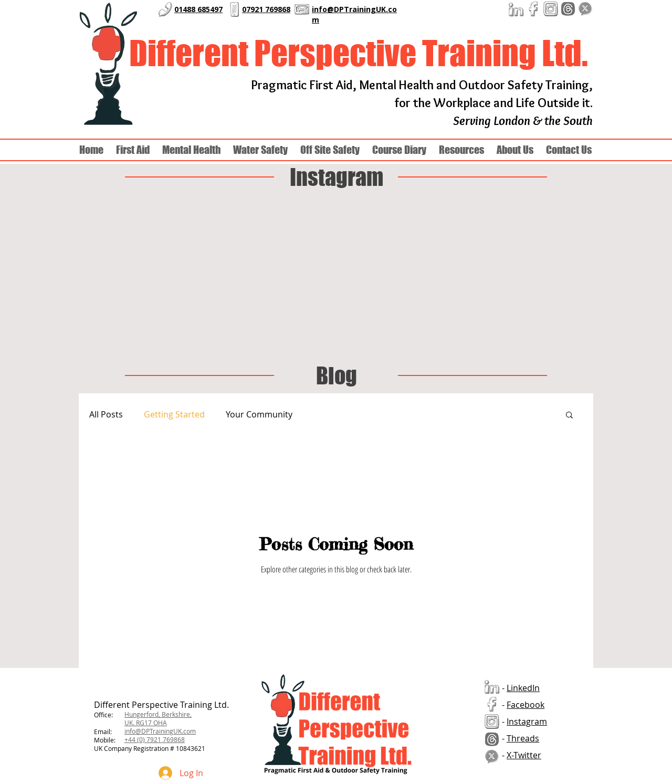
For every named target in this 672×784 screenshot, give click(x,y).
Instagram (527, 722)
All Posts (106, 414)
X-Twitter (524, 755)
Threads (523, 738)
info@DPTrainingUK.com (160, 731)
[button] (515, 150)
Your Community (259, 414)
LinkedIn (523, 688)
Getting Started (174, 414)
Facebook (526, 705)
